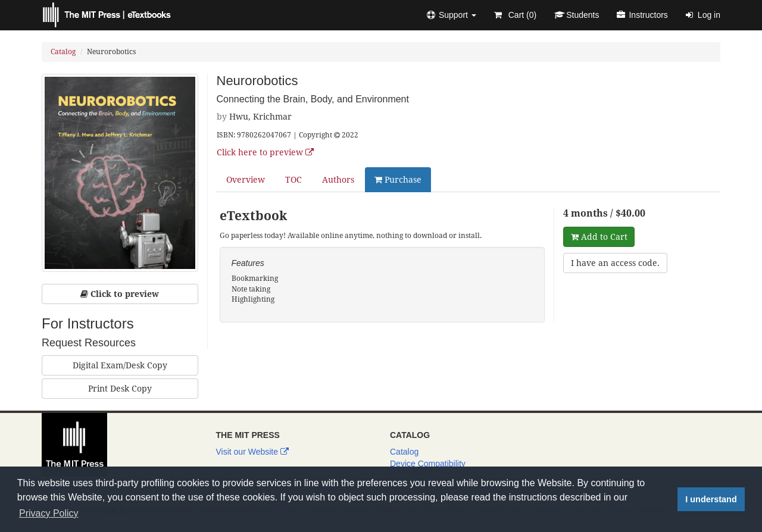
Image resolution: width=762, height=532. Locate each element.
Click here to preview (265, 152)
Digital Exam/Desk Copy (120, 365)
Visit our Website (252, 452)
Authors (338, 180)
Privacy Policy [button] (49, 513)
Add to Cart (599, 237)
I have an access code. (615, 263)
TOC (293, 180)
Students (577, 15)
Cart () (515, 15)
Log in (703, 15)
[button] (452, 15)
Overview (246, 180)
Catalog (63, 52)
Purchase (398, 180)
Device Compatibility (428, 464)
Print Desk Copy (120, 389)
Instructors (642, 15)
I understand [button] (711, 499)
